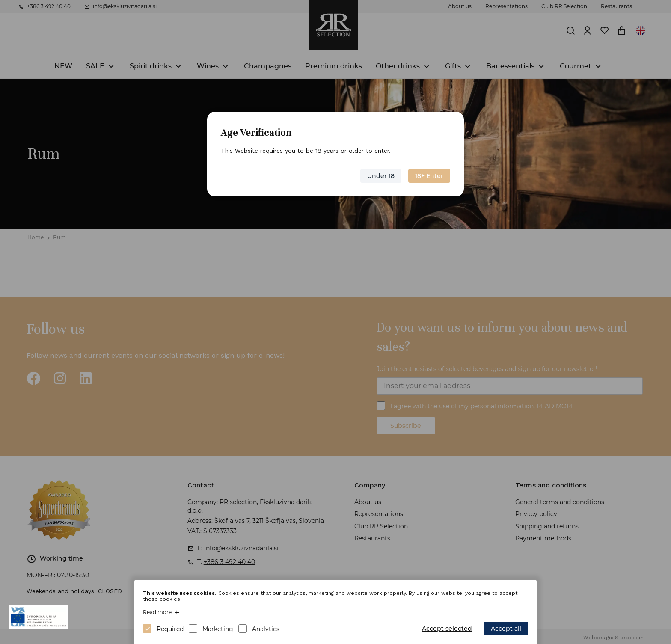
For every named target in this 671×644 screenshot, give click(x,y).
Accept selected (447, 629)
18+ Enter (429, 176)
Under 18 (381, 176)
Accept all (506, 629)
